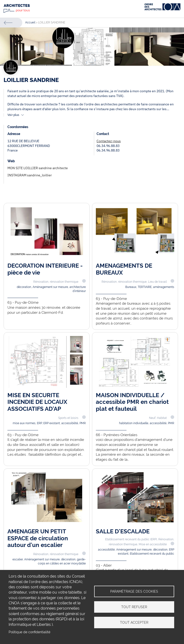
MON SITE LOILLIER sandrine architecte (38, 168)
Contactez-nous (109, 141)
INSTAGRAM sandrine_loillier (30, 175)
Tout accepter (134, 622)
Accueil (30, 22)
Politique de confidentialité (29, 632)
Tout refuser (134, 607)
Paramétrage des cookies (134, 591)
